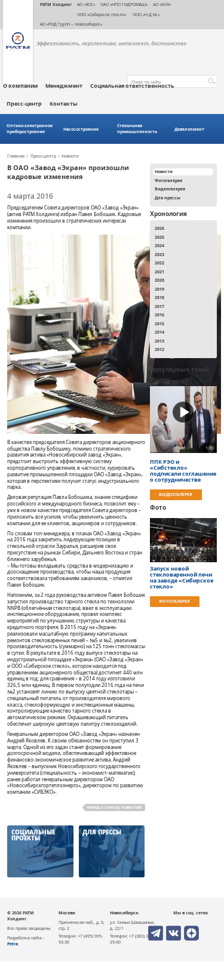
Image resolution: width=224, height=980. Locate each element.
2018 (159, 297)
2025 (159, 237)
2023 (159, 254)
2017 (159, 306)
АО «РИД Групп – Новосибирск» (71, 24)
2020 (159, 280)
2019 (159, 289)
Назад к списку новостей (114, 807)
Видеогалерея (170, 189)
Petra (13, 944)
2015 (159, 323)
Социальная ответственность (132, 86)
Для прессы (168, 198)
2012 (159, 349)
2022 (159, 263)
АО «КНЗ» (162, 4)
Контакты (64, 104)
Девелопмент (189, 129)
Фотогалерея (168, 180)
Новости (70, 156)
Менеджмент (64, 86)
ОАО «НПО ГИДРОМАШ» (124, 4)
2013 (159, 341)
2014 (159, 332)
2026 (159, 228)
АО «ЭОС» (86, 4)
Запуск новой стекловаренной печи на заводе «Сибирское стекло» (182, 578)
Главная (16, 156)
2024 (159, 245)
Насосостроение (81, 129)
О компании (20, 86)
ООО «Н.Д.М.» (145, 14)
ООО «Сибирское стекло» (102, 14)
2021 (159, 272)
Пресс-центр (24, 104)
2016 (159, 315)
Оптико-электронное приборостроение (30, 129)
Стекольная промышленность (137, 129)
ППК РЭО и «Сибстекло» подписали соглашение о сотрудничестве (183, 471)
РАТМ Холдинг (56, 4)
